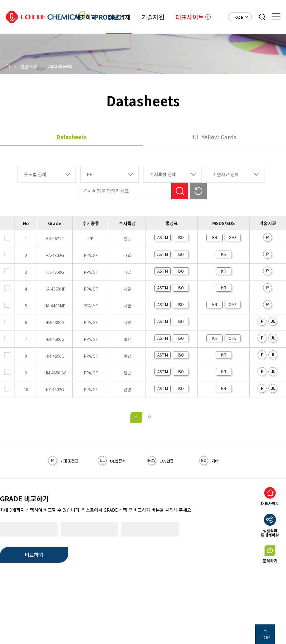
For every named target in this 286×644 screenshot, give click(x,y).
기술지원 (153, 17)
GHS (233, 237)
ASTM (163, 237)
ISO (181, 237)
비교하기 (34, 555)
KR (215, 237)
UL (273, 321)
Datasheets (72, 137)
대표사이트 (190, 17)
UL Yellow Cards (215, 137)
